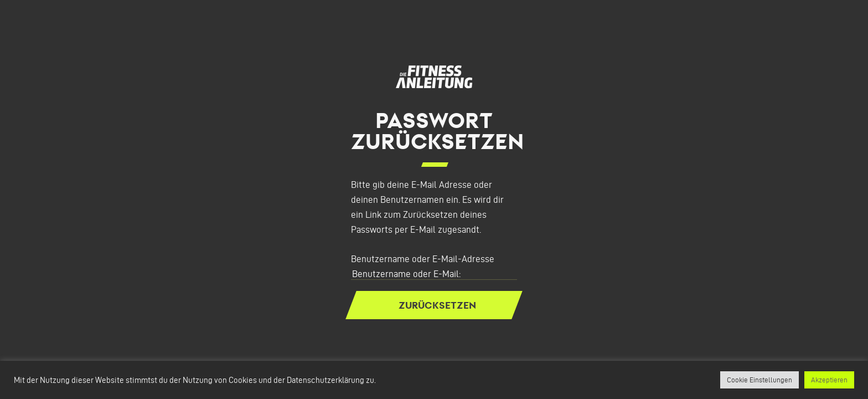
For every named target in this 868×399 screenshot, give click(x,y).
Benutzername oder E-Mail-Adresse (423, 259)
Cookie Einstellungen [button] (759, 380)
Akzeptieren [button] (829, 380)
